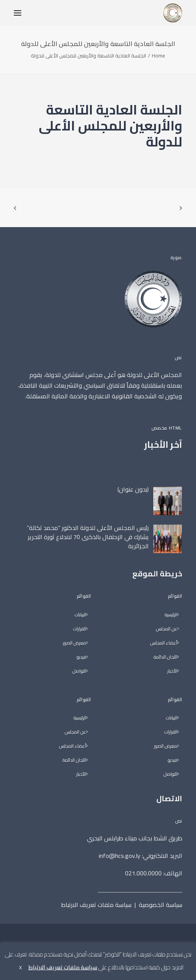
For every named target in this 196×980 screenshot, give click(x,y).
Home (158, 56)
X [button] (20, 967)
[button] (18, 13)
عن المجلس (167, 629)
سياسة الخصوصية (161, 905)
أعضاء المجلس (164, 643)
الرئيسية (171, 615)
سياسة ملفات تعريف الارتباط (96, 905)
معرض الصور (166, 746)
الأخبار (172, 671)
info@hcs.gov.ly (120, 856)
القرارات (171, 732)
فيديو (173, 760)
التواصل (170, 774)
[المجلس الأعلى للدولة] (173, 13)
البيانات (172, 718)
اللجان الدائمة (165, 657)
